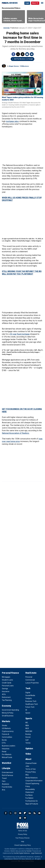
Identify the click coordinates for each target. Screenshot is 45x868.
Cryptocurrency (8, 731)
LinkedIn (30, 813)
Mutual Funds (7, 757)
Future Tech (30, 707)
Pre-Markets (7, 754)
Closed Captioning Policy (22, 845)
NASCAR (29, 731)
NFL (27, 723)
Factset (29, 851)
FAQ (27, 775)
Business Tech (31, 701)
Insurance (6, 691)
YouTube (20, 813)
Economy (6, 706)
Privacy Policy (31, 772)
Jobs (27, 766)
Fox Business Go (32, 801)
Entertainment (7, 772)
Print (27, 54)
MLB (27, 728)
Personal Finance (10, 673)
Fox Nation (29, 798)
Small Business (8, 716)
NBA (27, 725)
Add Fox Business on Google (23, 59)
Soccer (28, 737)
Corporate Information (34, 781)
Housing (6, 28)
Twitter (18, 54)
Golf (27, 740)
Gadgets (29, 698)
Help (23, 842)
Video (28, 754)
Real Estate (31, 673)
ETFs (4, 743)
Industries (6, 749)
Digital (28, 693)
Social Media (30, 695)
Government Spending (10, 710)
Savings (5, 689)
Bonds (4, 740)
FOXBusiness (25, 66)
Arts (4, 790)
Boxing (28, 734)
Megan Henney (14, 66)
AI (26, 710)
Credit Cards (7, 683)
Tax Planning (7, 700)
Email (32, 54)
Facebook (13, 54)
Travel (4, 778)
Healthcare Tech (32, 704)
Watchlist (7, 763)
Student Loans (7, 680)
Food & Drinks (7, 787)
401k (4, 694)
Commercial (30, 680)
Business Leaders (9, 746)
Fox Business (10, 3)
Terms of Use (31, 769)
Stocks (4, 725)
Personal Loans (8, 686)
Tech (28, 688)
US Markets (6, 728)
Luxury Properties (32, 683)
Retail (4, 752)
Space (28, 713)
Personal (29, 677)
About (28, 759)
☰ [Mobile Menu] (42, 3)
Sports (29, 718)
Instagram (15, 813)
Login (27, 3)
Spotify (20, 818)
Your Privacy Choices (22, 838)
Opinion (29, 748)
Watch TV (35, 3)
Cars (4, 781)
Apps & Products (32, 804)
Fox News (29, 795)
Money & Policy (8, 713)
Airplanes (6, 784)
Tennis (28, 743)
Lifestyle (6, 768)
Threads (23, 54)
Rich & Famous (7, 775)
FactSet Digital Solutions (22, 853)
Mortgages (6, 677)
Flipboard (25, 813)
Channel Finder (31, 763)
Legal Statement (36, 853)
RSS (35, 813)
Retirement (6, 697)
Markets (6, 721)
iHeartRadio (25, 818)
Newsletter (39, 813)
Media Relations (31, 778)
